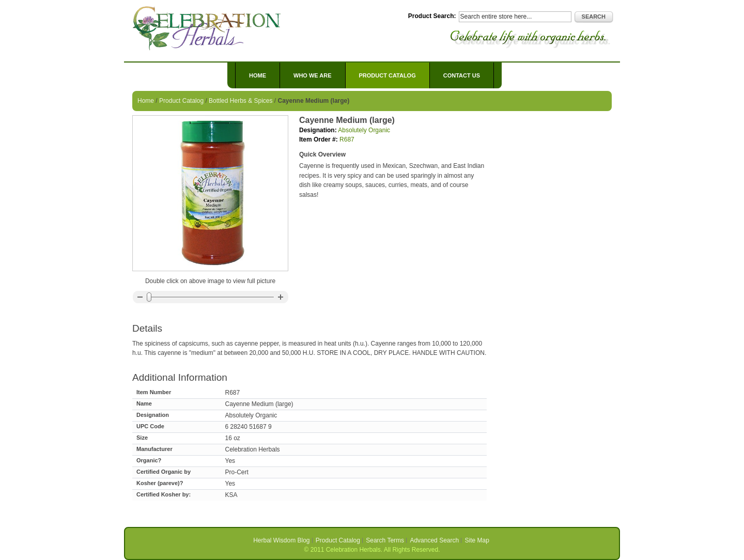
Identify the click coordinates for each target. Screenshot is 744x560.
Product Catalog (181, 101)
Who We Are (313, 75)
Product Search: (432, 16)
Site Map (477, 540)
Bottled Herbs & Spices (241, 101)
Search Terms (385, 540)
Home (258, 75)
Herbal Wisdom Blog (281, 540)
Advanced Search (434, 540)
